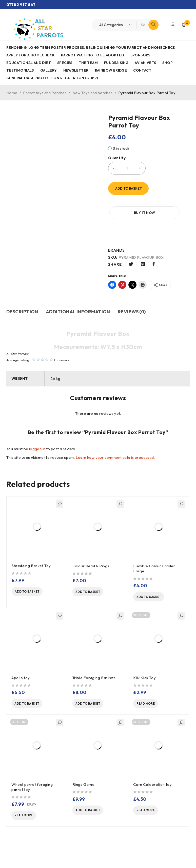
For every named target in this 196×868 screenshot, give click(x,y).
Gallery (49, 70)
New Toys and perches (93, 93)
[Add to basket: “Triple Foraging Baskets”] (91, 705)
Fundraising (116, 63)
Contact (142, 70)
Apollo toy (21, 679)
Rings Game (84, 787)
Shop (168, 63)
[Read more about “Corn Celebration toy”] (152, 813)
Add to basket (129, 188)
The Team (88, 63)
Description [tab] (22, 312)
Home (12, 93)
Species (65, 63)
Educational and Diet (29, 63)
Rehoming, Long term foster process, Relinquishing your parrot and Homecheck (91, 48)
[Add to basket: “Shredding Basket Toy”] (31, 592)
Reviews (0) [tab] (132, 312)
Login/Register (172, 25)
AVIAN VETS (145, 63)
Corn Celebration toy (152, 787)
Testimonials (20, 70)
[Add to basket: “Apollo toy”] (30, 705)
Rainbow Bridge (111, 70)
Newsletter (76, 70)
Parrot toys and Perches (45, 93)
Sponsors (140, 55)
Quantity (117, 158)
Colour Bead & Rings (91, 566)
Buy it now (133, 213)
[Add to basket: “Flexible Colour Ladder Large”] (152, 597)
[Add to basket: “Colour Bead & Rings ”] (91, 592)
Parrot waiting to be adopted (92, 55)
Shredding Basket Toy (31, 566)
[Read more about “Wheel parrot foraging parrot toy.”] (30, 818)
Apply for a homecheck (31, 55)
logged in (37, 449)
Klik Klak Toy (144, 679)
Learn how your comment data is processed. (115, 457)
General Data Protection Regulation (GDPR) (52, 78)
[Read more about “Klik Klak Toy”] (152, 705)
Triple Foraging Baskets (94, 679)
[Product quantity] (127, 168)
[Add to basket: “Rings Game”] (91, 813)
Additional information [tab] (78, 312)
